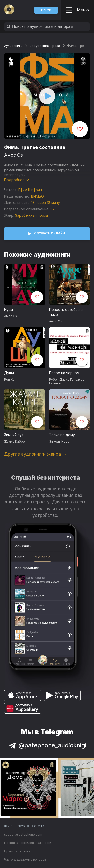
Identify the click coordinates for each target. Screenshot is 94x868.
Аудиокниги (13, 46)
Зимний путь (15, 435)
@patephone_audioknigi (47, 745)
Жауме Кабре (14, 441)
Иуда (8, 309)
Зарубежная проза (45, 46)
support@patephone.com (23, 835)
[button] (46, 10)
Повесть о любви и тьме (66, 312)
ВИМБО (37, 196)
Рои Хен (10, 379)
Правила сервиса (17, 851)
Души (9, 373)
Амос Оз (13, 155)
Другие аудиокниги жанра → (35, 454)
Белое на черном (64, 373)
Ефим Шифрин (30, 190)
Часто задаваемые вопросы (25, 860)
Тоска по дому (62, 435)
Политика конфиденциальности (28, 843)
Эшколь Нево (59, 441)
